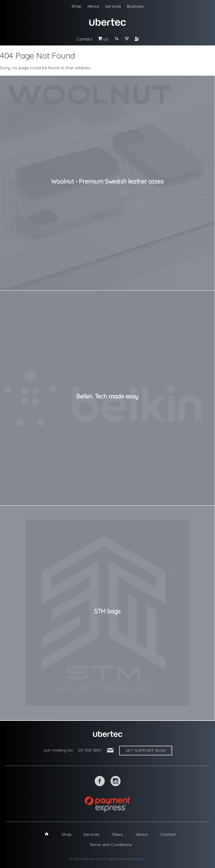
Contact (84, 39)
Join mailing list (58, 750)
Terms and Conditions (110, 845)
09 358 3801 (90, 750)
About (93, 6)
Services (113, 6)
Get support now (146, 750)
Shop (77, 6)
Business (135, 6)
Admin (140, 859)
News (118, 834)
